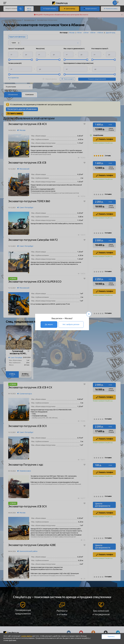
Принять (111, 637)
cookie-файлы (27, 636)
